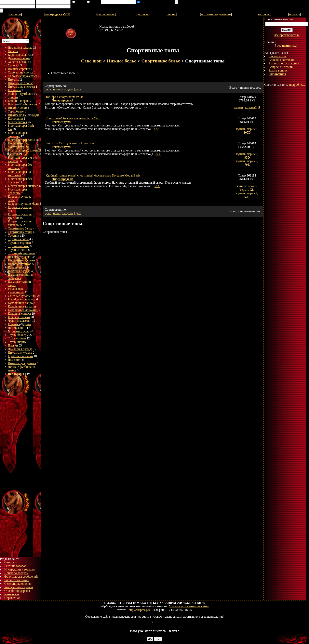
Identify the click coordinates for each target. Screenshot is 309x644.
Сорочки (14, 65)
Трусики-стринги (19, 243)
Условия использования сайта (189, 606)
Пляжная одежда (19, 271)
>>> (144, 107)
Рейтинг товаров (15, 566)
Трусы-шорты (17, 342)
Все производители (287, 35)
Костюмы (14, 90)
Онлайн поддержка (17, 591)
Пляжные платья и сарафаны (20, 276)
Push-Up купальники (22, 299)
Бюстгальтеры (17, 122)
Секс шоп (11, 562)
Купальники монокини (23, 310)
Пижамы (14, 79)
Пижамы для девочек (22, 363)
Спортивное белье (20, 228)
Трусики (13, 236)
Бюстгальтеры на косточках (19, 173)
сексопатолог (106, 14)
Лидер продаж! (62, 100)
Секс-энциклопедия (18, 584)
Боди (35, 115)
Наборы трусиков (20, 264)
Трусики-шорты (19, 246)
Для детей (15, 360)
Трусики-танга (18, 250)
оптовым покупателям (216, 14)
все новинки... (287, 46)
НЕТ (158, 639)
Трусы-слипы (17, 338)
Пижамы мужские (20, 353)
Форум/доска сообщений (21, 577)
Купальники (16, 267)
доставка (143, 14)
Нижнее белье (17, 115)
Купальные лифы (19, 314)
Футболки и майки (20, 356)
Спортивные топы (20, 232)
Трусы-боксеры (18, 335)
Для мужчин (16, 328)
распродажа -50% (58, 14)
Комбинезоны (29, 104)
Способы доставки (281, 60)
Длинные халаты (19, 58)
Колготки (14, 324)
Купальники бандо (20, 303)
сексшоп (15, 14)
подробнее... (297, 85)
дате (78, 89)
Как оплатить (277, 56)
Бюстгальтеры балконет (17, 134)
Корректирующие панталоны (20, 223)
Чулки (27, 324)
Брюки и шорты (19, 101)
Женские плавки (19, 317)
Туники (13, 97)
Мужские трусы (19, 331)
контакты (264, 14)
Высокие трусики (20, 257)
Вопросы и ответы (281, 67)
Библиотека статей (17, 580)
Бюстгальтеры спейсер (23, 186)
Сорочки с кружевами (22, 76)
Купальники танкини (22, 306)
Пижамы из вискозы (21, 87)
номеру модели (63, 89)
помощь (295, 14)
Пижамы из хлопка (21, 83)
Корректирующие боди (23, 204)
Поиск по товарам (16, 573)
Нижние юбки (17, 108)
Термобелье (16, 111)
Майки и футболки (20, 94)
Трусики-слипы (18, 239)
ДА (150, 639)
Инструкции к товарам (20, 569)
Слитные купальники (22, 296)
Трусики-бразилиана (22, 253)
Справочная (12, 598)
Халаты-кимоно (19, 62)
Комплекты (15, 118)
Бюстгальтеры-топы (21, 140)
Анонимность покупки (284, 63)
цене (48, 89)
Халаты (13, 51)
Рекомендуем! (61, 122)
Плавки (13, 345)
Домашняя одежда (20, 48)
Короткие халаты (19, 55)
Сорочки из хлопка (21, 72)
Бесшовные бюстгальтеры (17, 145)
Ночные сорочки (19, 69)
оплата (171, 14)
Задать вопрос (278, 70)
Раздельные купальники (16, 290)
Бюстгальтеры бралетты (17, 191)
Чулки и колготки (20, 321)
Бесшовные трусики (21, 260)
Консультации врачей (19, 587)
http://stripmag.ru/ (140, 610)
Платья (13, 104)
